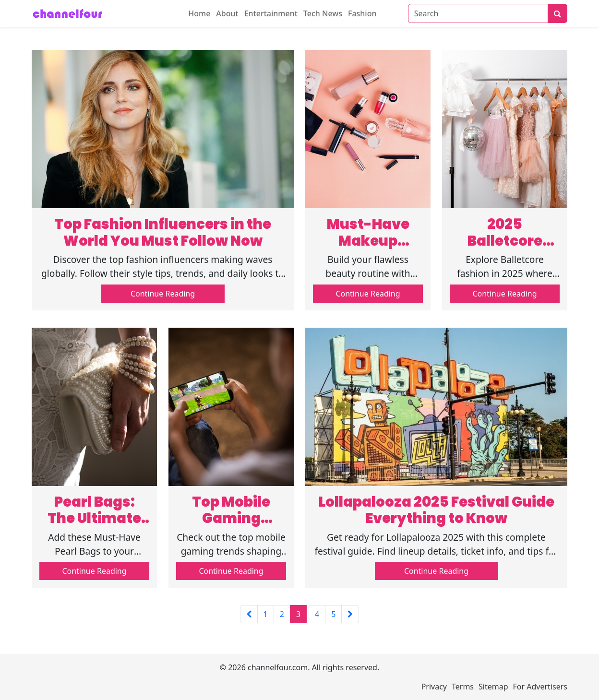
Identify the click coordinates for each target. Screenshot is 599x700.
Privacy (434, 687)
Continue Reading (163, 294)
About (227, 13)
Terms (463, 687)
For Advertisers (540, 687)
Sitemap (493, 687)
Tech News (323, 13)
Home (199, 13)
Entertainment (271, 13)
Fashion (362, 13)
